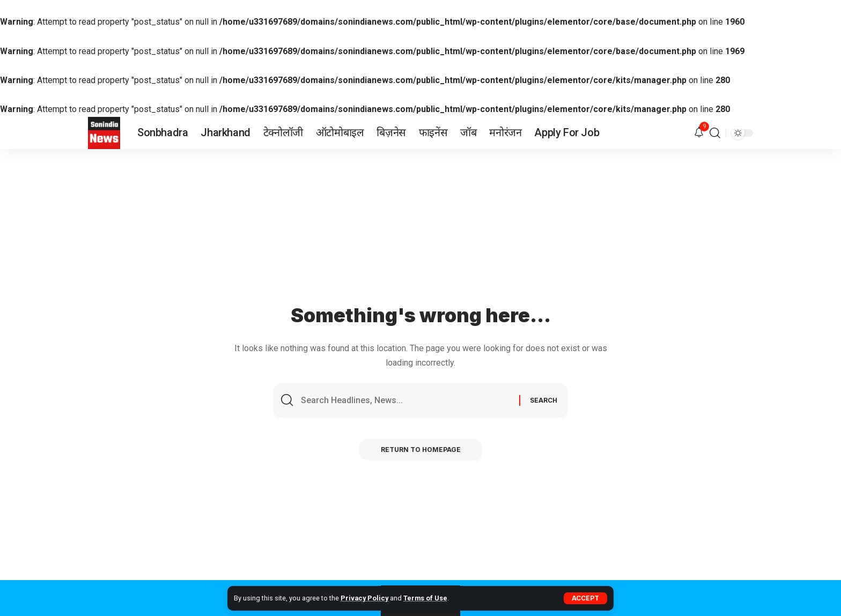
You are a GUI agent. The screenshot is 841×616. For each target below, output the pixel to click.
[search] (715, 133)
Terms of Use (425, 598)
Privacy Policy (364, 598)
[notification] (699, 133)
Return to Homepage (421, 450)
